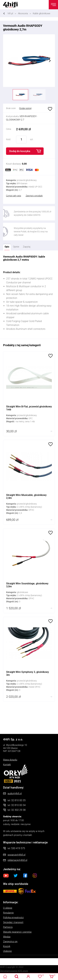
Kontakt (7, 765)
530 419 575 (18, 848)
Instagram (35, 875)
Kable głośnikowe (42, 13)
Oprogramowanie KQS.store (14, 971)
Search (17, 977)
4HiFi (12, 5)
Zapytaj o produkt (34, 196)
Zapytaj (26, 246)
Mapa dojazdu (10, 760)
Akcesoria (23, 13)
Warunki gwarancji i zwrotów (17, 932)
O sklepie (8, 908)
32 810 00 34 (18, 805)
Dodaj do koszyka (20, 151)
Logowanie (28, 977)
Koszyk (7, 946)
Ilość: (9, 139)
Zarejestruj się (10, 941)
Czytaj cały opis (14, 196)
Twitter (16, 875)
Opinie (16, 247)
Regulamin (8, 913)
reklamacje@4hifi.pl (17, 860)
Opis (6, 246)
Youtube (6, 875)
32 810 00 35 (18, 800)
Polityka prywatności (13, 918)
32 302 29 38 (18, 810)
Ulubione (50, 109)
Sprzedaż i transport (13, 922)
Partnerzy (8, 927)
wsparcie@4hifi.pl (16, 855)
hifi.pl (10, 13)
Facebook (25, 875)
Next (50, 61)
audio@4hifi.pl (15, 793)
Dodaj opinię (25, 108)
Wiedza (7, 937)
